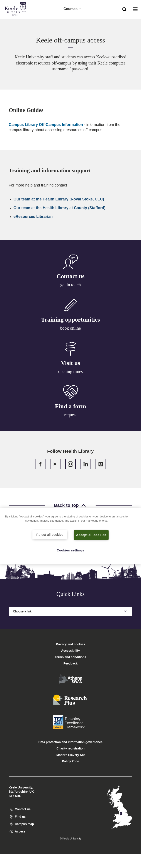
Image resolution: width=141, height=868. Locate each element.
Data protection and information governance (71, 742)
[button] (124, 9)
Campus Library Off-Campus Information (46, 125)
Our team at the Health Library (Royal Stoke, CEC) (59, 199)
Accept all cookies (91, 535)
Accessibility (16, 21)
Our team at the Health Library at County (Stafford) (59, 208)
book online (71, 329)
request (70, 418)
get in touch (70, 285)
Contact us (70, 276)
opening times (71, 373)
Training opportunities (71, 320)
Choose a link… (70, 611)
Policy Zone (71, 761)
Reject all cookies (50, 535)
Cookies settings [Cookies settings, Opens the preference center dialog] (71, 550)
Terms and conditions (70, 657)
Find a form (70, 409)
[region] (70, 536)
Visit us (70, 365)
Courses (72, 9)
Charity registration (70, 748)
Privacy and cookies (71, 644)
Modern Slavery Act (70, 755)
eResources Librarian (33, 217)
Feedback (71, 663)
